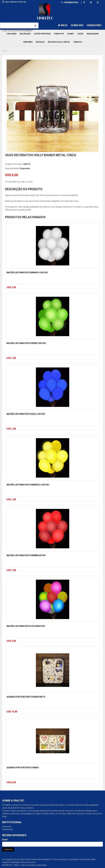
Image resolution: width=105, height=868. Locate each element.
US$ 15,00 (12, 712)
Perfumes (28, 42)
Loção (80, 34)
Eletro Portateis (42, 34)
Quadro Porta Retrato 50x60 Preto (26, 697)
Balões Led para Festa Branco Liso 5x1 (27, 272)
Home (4, 51)
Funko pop (59, 34)
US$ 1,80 (11, 358)
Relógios (40, 42)
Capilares (11, 34)
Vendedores (8, 829)
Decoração (25, 34)
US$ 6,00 (11, 782)
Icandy (71, 34)
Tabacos (77, 42)
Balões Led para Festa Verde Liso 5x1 (26, 343)
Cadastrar (8, 849)
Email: (5, 840)
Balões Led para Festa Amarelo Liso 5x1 (28, 485)
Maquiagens (93, 34)
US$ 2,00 (11, 287)
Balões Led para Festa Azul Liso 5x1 (26, 414)
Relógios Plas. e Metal (59, 42)
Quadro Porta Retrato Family (23, 768)
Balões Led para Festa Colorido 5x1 (26, 626)
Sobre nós (7, 827)
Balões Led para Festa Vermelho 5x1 (26, 555)
